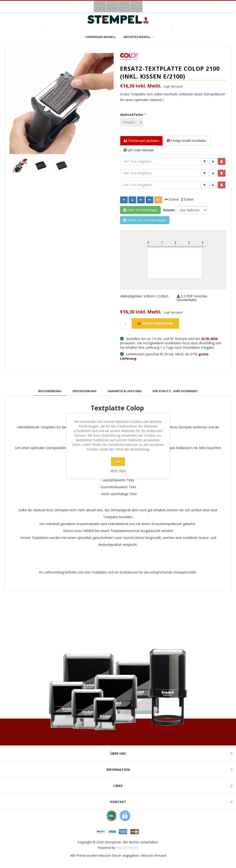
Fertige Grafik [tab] (187, 141)
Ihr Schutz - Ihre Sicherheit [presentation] (175, 391)
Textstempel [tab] (141, 141)
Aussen (168, 210)
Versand (160, 855)
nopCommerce (127, 848)
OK (118, 462)
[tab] (50, 391)
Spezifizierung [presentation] (84, 391)
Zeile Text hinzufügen (140, 210)
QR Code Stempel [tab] (139, 150)
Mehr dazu (118, 470)
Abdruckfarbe (132, 115)
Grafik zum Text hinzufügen (145, 220)
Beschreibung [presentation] (50, 391)
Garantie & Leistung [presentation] (125, 391)
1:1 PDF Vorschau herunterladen (192, 298)
